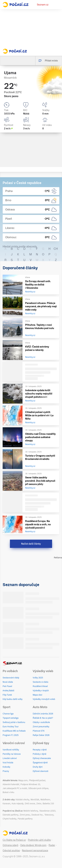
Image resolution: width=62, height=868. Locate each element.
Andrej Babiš (8, 691)
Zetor (39, 804)
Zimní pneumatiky (41, 727)
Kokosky (6, 767)
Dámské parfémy (10, 815)
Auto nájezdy (18, 804)
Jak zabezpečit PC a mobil (15, 788)
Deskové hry (37, 815)
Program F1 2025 (11, 735)
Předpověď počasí (37, 780)
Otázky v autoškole (41, 722)
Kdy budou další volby (13, 699)
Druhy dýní (38, 767)
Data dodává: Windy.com (33, 845)
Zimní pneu (25, 815)
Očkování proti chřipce (38, 788)
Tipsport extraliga (11, 718)
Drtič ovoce (30, 804)
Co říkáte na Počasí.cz (14, 840)
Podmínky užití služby (39, 840)
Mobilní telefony (31, 811)
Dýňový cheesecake (42, 758)
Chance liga (8, 714)
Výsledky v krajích (41, 691)
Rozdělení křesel (40, 686)
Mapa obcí (37, 695)
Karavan (6, 804)
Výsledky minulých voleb (44, 699)
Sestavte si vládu (41, 682)
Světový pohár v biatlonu (14, 722)
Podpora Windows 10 (30, 784)
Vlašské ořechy (22, 800)
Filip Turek (7, 695)
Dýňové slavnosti (41, 771)
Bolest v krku (8, 792)
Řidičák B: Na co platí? (43, 718)
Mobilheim (45, 800)
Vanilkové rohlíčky (11, 750)
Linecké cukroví (10, 758)
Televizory (49, 815)
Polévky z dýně (40, 754)
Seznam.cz (43, 5)
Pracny (6, 771)
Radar (52, 845)
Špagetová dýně (40, 763)
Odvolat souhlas (11, 850)
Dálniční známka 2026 (43, 714)
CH (56, 249)
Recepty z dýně (40, 750)
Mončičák (35, 800)
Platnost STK (39, 731)
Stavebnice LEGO (47, 811)
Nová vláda (8, 682)
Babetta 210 (48, 804)
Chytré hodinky (10, 819)
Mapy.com (23, 780)
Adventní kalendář (11, 784)
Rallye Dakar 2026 (41, 735)
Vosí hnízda (8, 763)
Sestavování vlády (11, 678)
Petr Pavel (7, 686)
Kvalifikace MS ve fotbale (14, 731)
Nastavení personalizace (35, 850)
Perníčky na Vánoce (12, 754)
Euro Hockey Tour (11, 727)
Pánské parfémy (25, 819)
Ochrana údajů (10, 845)
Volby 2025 (38, 678)
